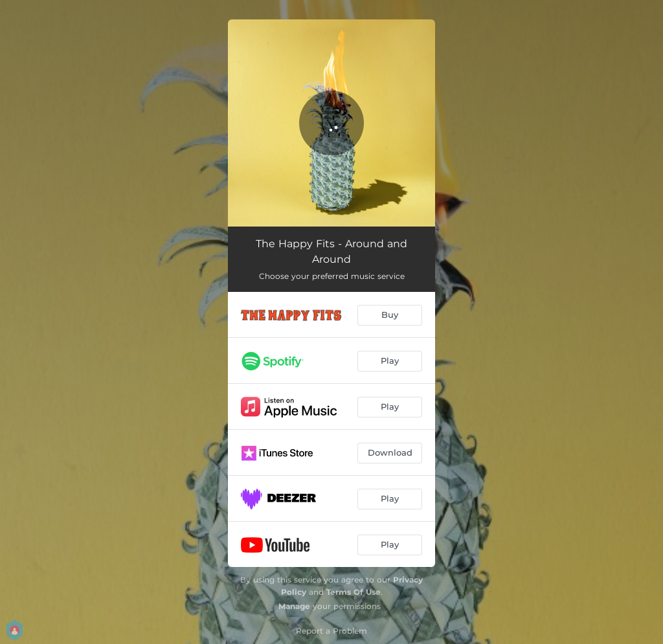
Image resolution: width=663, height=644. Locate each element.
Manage (294, 606)
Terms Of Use (354, 592)
